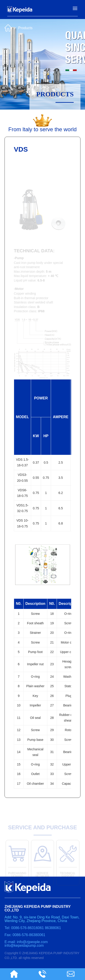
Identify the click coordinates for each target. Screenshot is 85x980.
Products (25, 27)
